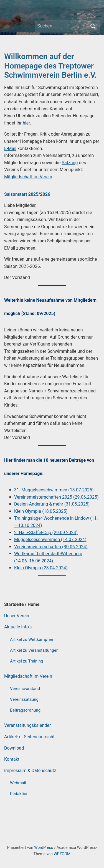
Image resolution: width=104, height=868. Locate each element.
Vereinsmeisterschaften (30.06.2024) (51, 547)
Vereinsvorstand (25, 689)
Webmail (18, 783)
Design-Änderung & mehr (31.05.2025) (52, 504)
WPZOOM (62, 854)
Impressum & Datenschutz (30, 771)
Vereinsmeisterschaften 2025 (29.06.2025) (56, 497)
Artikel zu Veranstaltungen (34, 650)
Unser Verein (17, 616)
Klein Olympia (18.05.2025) (41, 511)
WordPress (44, 847)
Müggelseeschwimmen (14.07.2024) (50, 540)
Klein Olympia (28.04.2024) (41, 568)
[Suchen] (62, 26)
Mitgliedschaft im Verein (28, 676)
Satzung (70, 163)
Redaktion (19, 794)
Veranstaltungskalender (27, 725)
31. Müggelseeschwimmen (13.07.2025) (54, 490)
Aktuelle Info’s (18, 627)
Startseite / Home (22, 604)
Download (14, 748)
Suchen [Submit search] (93, 26)
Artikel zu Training (26, 661)
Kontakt (12, 759)
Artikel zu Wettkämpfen (31, 639)
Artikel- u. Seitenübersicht (29, 737)
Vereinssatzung (24, 699)
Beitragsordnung (25, 710)
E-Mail (10, 149)
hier (26, 123)
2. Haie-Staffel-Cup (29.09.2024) (46, 533)
